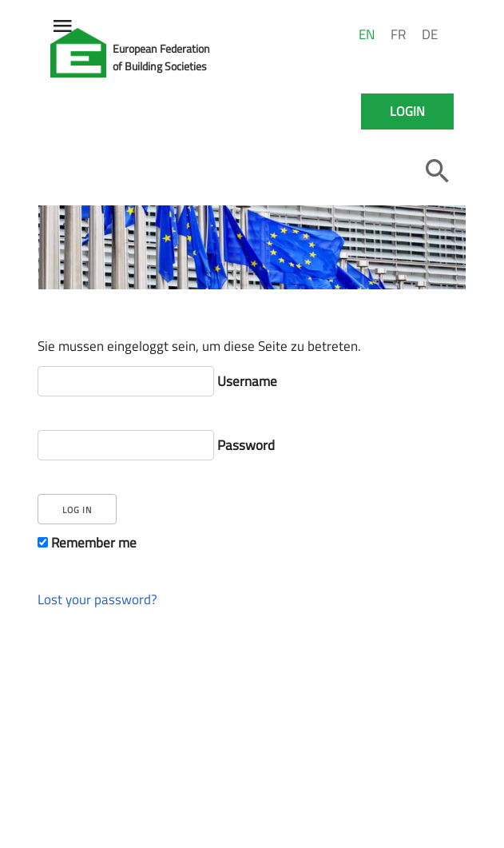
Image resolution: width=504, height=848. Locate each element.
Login (407, 111)
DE (430, 34)
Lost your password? (97, 599)
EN (367, 34)
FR (398, 34)
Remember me (87, 543)
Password (156, 444)
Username (157, 380)
